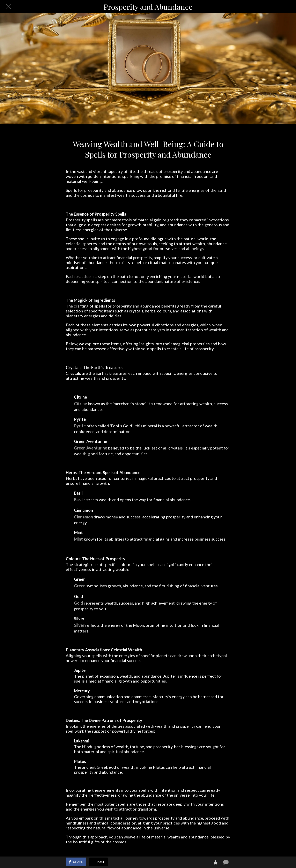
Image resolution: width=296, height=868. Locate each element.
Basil (78, 500)
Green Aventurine (91, 448)
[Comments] (225, 862)
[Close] (8, 7)
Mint (78, 539)
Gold (79, 603)
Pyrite (80, 426)
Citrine (80, 404)
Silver (79, 625)
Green (80, 586)
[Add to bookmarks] (215, 862)
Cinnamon (83, 517)
